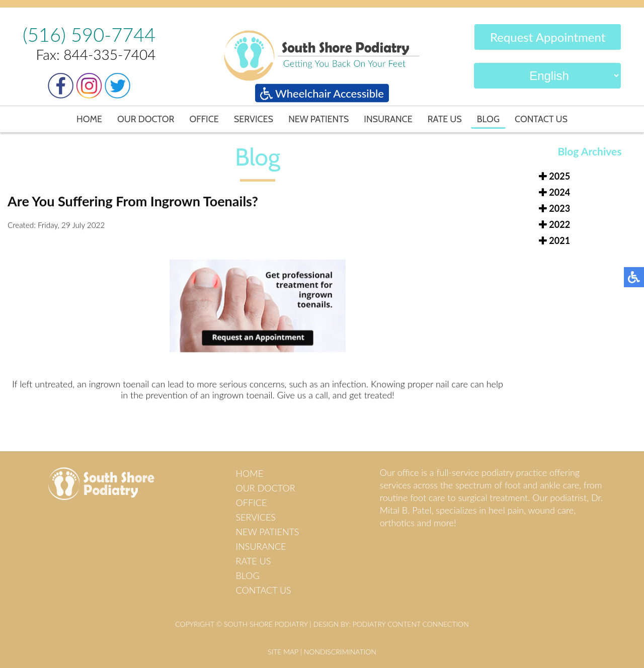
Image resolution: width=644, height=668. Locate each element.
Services (254, 119)
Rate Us (445, 119)
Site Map (283, 652)
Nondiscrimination (340, 652)
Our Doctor (146, 119)
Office (204, 119)
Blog (488, 119)
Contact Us (541, 119)
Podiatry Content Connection (411, 624)
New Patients (318, 119)
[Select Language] (547, 76)
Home (89, 119)
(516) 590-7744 (89, 34)
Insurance (388, 119)
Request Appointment (548, 37)
